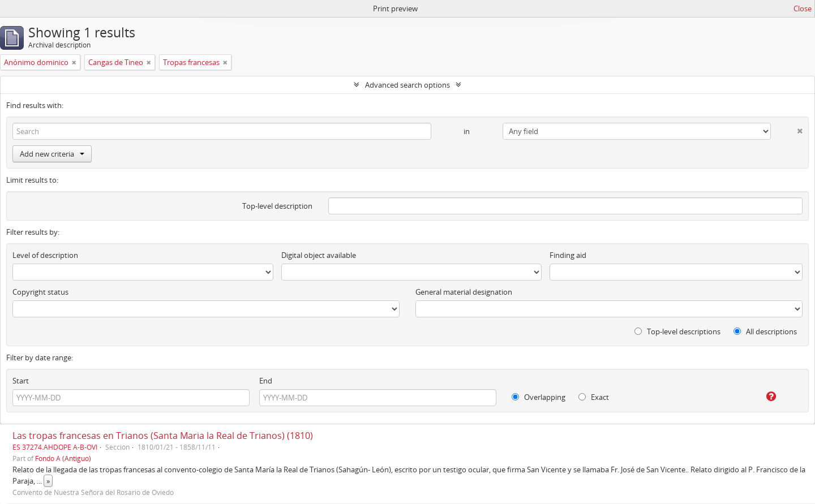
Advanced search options (407, 85)
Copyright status (40, 292)
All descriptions (765, 331)
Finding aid (568, 255)
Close (803, 8)
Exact (594, 397)
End (266, 381)
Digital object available (319, 255)
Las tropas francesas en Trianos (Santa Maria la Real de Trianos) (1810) (163, 436)
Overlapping (539, 397)
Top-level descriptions (677, 331)
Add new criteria (52, 154)
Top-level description (277, 206)
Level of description (45, 255)
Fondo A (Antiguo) (63, 458)
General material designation (464, 292)
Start (21, 381)
